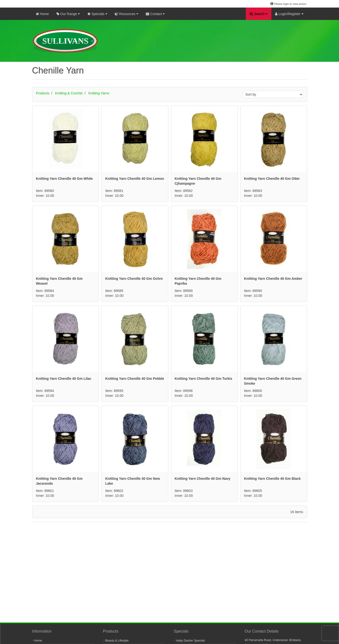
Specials (97, 14)
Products (43, 93)
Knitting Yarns (99, 93)
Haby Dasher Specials (190, 641)
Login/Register (289, 14)
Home (42, 14)
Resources (127, 14)
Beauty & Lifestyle (116, 641)
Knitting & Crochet (69, 93)
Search (259, 14)
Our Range (68, 14)
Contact (155, 14)
